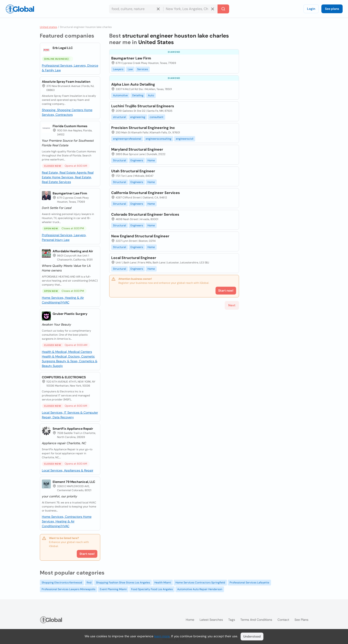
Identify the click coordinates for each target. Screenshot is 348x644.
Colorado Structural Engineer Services (145, 214)
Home (151, 160)
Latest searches (211, 620)
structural (119, 117)
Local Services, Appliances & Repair (68, 470)
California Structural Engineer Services (146, 193)
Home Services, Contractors (62, 517)
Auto (151, 95)
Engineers (137, 160)
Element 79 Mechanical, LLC (74, 482)
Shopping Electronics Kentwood (62, 583)
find (89, 583)
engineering (138, 117)
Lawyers (118, 69)
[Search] (223, 9)
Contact (283, 620)
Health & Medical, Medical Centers (67, 352)
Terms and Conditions (256, 620)
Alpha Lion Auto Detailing (133, 84)
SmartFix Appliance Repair (73, 429)
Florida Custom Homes (70, 126)
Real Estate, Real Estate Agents (65, 173)
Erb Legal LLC (63, 48)
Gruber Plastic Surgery (70, 314)
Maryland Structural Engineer (137, 149)
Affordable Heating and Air (73, 251)
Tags (232, 620)
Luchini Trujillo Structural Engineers (143, 106)
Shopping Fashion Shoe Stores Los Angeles (123, 583)
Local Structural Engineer (134, 258)
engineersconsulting (159, 139)
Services (143, 69)
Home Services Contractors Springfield (200, 583)
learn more (162, 636)
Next (232, 305)
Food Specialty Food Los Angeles (152, 589)
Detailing (138, 95)
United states (48, 27)
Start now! (87, 554)
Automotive (120, 95)
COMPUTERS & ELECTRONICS (64, 377)
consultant (157, 117)
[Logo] (20, 9)
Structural (120, 160)
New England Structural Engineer (140, 236)
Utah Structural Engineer (133, 171)
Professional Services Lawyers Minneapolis (68, 589)
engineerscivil (185, 139)
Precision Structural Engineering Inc (143, 128)
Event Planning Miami (113, 589)
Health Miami (163, 583)
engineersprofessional (127, 139)
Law (130, 69)
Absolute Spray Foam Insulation (66, 82)
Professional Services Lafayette (249, 583)
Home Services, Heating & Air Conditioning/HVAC (67, 521)
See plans (332, 9)
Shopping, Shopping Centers (63, 110)
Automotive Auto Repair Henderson (200, 589)
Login (311, 9)
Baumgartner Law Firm (70, 193)
